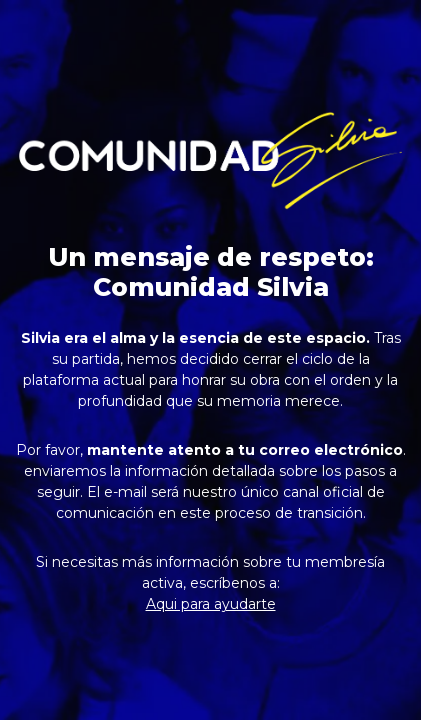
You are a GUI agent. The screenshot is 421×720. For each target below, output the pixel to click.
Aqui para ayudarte (211, 604)
